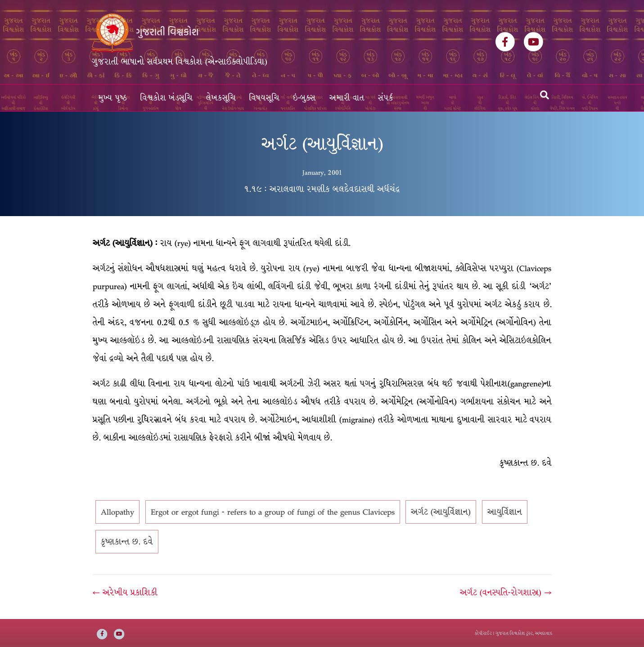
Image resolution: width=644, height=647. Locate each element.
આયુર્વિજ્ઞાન (505, 512)
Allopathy (117, 512)
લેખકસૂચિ (221, 98)
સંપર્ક (386, 98)
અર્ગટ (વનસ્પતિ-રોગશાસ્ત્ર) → (506, 593)
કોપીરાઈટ (483, 633)
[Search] (545, 95)
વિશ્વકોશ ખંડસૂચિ (167, 98)
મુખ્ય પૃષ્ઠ (113, 98)
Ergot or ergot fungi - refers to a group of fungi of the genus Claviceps (273, 512)
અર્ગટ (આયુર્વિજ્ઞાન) (441, 512)
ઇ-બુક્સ (304, 98)
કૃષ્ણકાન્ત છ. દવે (127, 542)
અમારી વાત (347, 98)
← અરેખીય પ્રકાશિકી (125, 593)
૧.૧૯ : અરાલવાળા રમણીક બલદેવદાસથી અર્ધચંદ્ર (322, 189)
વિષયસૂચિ (264, 98)
